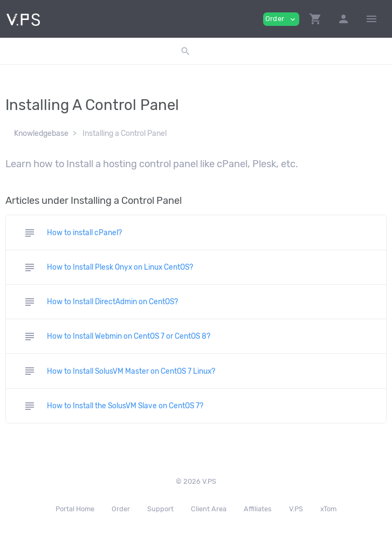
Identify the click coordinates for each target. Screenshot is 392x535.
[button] (315, 19)
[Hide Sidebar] (372, 19)
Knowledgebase (41, 133)
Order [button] (281, 19)
